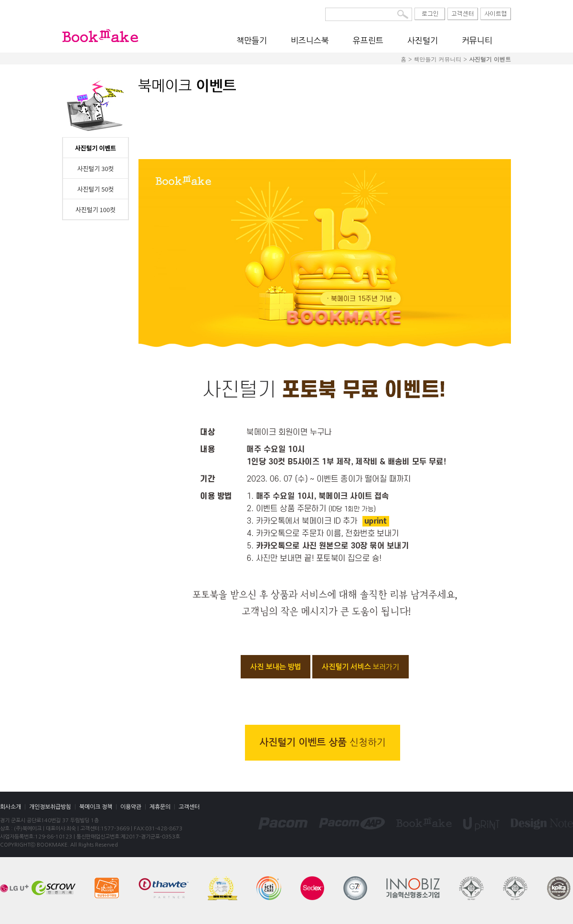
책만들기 (252, 40)
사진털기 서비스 (361, 667)
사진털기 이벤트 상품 (323, 742)
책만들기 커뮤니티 (437, 59)
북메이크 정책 (96, 807)
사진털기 (423, 40)
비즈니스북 (310, 40)
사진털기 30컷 (95, 168)
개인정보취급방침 (50, 807)
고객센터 (189, 807)
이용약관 (131, 807)
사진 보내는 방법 (276, 667)
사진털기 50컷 (95, 189)
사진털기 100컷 (95, 210)
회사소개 (11, 807)
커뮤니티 (477, 40)
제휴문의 (160, 807)
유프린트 (368, 40)
